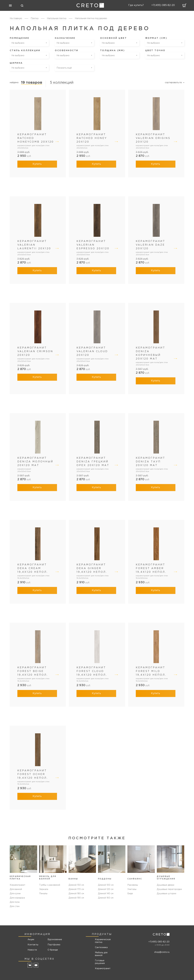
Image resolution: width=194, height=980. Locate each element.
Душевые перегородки (169, 889)
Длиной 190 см (76, 898)
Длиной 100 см (106, 885)
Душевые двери (166, 885)
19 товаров (32, 83)
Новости (32, 950)
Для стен (15, 906)
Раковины (133, 885)
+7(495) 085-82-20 (159, 942)
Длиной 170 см (76, 889)
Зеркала (44, 889)
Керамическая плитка (103, 941)
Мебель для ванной (101, 954)
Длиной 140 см (106, 894)
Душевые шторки (166, 894)
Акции (31, 940)
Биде (130, 894)
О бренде (53, 950)
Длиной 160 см (106, 898)
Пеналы (43, 894)
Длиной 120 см (106, 889)
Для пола (15, 902)
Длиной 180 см (76, 894)
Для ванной (16, 889)
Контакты (33, 945)
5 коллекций (62, 83)
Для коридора (17, 898)
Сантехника (101, 947)
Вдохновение (54, 940)
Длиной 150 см (76, 885)
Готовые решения (100, 962)
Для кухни (15, 894)
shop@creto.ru (162, 952)
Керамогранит (18, 885)
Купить (37, 164)
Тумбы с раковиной (50, 885)
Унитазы (132, 889)
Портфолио (54, 945)
